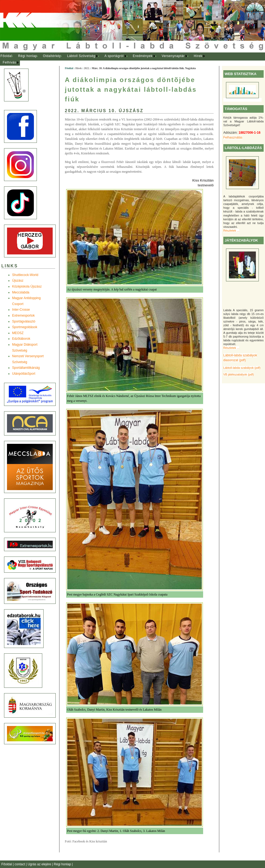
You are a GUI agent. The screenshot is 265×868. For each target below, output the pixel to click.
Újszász (18, 281)
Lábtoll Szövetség (81, 56)
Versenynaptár (173, 56)
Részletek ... (231, 231)
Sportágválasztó (24, 321)
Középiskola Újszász (27, 286)
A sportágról (114, 56)
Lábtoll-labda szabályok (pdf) (242, 368)
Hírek (198, 56)
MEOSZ (18, 333)
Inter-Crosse (21, 310)
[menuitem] (6, 56)
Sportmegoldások (25, 327)
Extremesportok (23, 316)
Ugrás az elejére (40, 864)
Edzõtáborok (21, 339)
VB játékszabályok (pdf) (238, 374)
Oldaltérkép (52, 56)
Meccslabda (21, 292)
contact (20, 864)
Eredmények (143, 56)
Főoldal (6, 56)
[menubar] (108, 59)
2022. (87, 68)
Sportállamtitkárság (26, 368)
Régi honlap (28, 56)
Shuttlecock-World (25, 275)
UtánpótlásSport (24, 374)
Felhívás (9, 62)
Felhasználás (233, 137)
